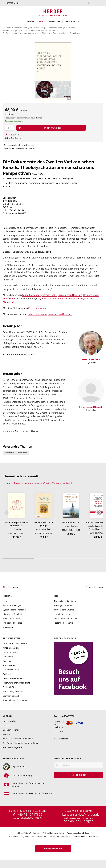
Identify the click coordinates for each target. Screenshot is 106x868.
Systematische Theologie (14, 610)
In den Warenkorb (53, 128)
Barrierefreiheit (80, 836)
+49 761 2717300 (30, 815)
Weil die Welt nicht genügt (44, 524)
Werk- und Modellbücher (66, 619)
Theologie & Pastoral (31, 28)
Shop (42, 22)
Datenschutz (42, 836)
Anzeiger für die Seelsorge (15, 644)
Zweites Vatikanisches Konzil (16, 453)
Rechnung (59, 727)
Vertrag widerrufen (53, 849)
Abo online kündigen (79, 821)
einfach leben (9, 665)
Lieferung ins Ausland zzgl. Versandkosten (20, 148)
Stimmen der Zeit (11, 696)
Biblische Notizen (11, 652)
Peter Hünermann (15, 178)
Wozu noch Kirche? (71, 522)
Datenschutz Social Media (60, 836)
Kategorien (52, 28)
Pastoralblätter (10, 687)
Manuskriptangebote (13, 747)
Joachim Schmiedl (74, 299)
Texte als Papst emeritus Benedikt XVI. (16, 524)
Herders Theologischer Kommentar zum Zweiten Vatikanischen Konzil (30, 30)
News (5, 601)
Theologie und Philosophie (15, 700)
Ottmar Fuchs (49, 295)
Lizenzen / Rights (11, 730)
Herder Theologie (65, 638)
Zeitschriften (72, 22)
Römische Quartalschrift (14, 691)
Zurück (6, 513)
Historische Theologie (13, 614)
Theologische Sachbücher (66, 601)
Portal (31, 22)
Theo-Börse (55, 22)
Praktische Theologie (12, 623)
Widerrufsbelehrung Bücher (53, 833)
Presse (6, 726)
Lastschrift (59, 732)
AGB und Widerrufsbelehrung (28, 833)
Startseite (17, 28)
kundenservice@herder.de (81, 815)
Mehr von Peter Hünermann (19, 354)
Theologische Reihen (66, 28)
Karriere (7, 734)
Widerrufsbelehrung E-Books (78, 833)
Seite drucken (12, 587)
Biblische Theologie (12, 605)
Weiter (100, 513)
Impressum (93, 836)
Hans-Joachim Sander (53, 299)
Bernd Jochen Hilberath (50, 178)
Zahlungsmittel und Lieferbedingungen (19, 145)
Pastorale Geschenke (64, 623)
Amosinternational (11, 648)
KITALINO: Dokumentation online (18, 739)
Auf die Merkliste (16, 135)
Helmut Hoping (91, 295)
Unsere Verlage (10, 721)
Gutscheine (61, 739)
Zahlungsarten (64, 716)
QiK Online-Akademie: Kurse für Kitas (20, 743)
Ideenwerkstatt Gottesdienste (16, 683)
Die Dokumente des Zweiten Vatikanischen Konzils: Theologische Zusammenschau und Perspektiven (41, 33)
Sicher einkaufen (14, 759)
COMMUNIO (9, 657)
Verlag (7, 716)
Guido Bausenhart (32, 295)
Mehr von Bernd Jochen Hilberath (22, 431)
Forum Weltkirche (11, 670)
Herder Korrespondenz (14, 678)
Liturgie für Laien (62, 614)
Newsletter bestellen (68, 759)
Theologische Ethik (12, 619)
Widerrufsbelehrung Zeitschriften (21, 836)
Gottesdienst (9, 674)
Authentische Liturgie (64, 610)
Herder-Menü (13, 3)
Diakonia (7, 661)
